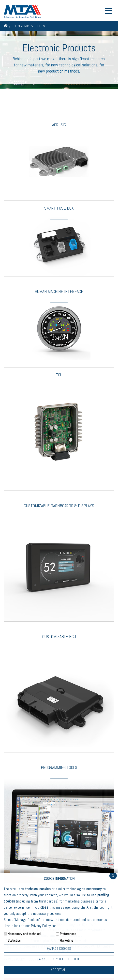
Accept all (59, 970)
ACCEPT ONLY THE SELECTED (59, 959)
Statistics (14, 940)
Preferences (68, 934)
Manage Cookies (59, 949)
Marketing (66, 940)
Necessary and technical (24, 934)
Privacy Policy (41, 926)
